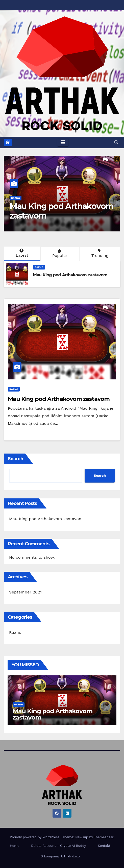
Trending (99, 253)
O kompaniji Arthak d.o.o (60, 856)
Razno (16, 198)
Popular (59, 253)
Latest (22, 253)
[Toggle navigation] (63, 142)
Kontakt (104, 846)
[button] (116, 142)
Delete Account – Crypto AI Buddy (58, 846)
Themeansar (104, 837)
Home (15, 846)
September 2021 (25, 592)
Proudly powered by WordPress (35, 837)
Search (16, 458)
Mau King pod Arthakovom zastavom (61, 211)
